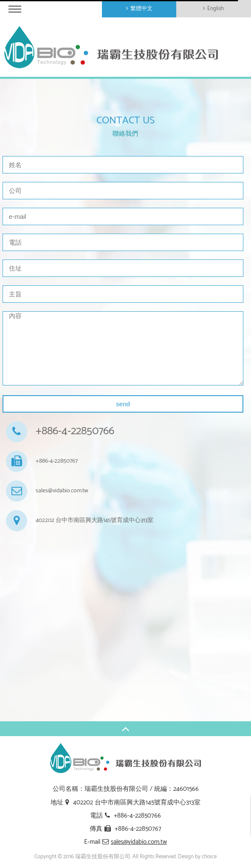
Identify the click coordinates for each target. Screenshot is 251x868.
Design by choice (197, 857)
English (216, 9)
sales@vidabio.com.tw (62, 491)
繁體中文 (141, 9)
